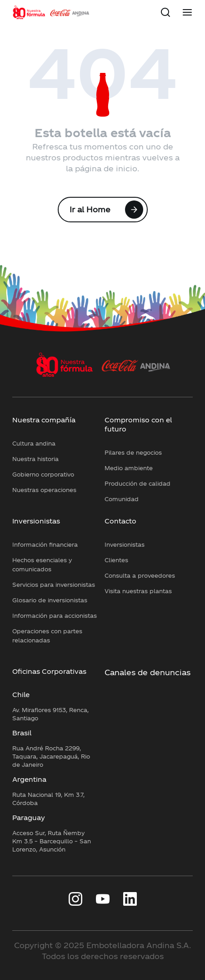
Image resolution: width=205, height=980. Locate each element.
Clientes (116, 560)
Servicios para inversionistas (54, 585)
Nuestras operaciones (44, 490)
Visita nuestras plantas (138, 591)
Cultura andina (34, 443)
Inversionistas (36, 521)
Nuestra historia (35, 459)
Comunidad (122, 499)
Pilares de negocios (133, 452)
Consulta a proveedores (140, 575)
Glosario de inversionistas (50, 600)
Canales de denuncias (147, 672)
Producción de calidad (137, 483)
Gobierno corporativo (43, 474)
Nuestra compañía (44, 420)
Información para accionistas (55, 616)
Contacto (120, 521)
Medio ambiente (129, 468)
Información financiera (45, 544)
